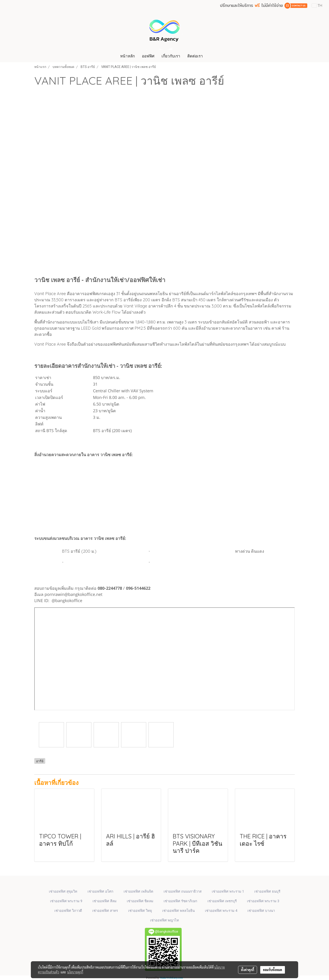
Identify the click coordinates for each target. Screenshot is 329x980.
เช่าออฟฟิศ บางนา (261, 911)
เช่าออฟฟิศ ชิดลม (140, 901)
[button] (211, 56)
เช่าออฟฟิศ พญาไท (164, 920)
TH (317, 5)
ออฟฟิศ (148, 56)
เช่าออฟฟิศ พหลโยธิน (178, 911)
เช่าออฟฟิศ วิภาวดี (68, 911)
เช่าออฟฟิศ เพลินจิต (138, 891)
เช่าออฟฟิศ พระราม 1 (228, 891)
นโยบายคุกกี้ (75, 972)
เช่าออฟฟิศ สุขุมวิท (63, 891)
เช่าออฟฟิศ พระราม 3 (263, 901)
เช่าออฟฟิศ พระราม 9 (66, 901)
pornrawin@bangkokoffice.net (73, 594)
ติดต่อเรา (195, 56)
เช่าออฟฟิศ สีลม (105, 901)
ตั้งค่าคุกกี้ (248, 970)
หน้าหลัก (127, 56)
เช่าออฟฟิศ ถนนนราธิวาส (183, 891)
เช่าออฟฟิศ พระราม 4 (221, 911)
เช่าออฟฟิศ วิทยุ (140, 911)
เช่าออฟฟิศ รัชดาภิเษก (180, 901)
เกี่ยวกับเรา (171, 56)
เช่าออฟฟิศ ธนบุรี (267, 891)
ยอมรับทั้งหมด (273, 970)
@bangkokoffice (67, 600)
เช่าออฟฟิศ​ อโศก (100, 891)
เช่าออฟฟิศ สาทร (105, 911)
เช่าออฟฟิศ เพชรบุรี (222, 901)
